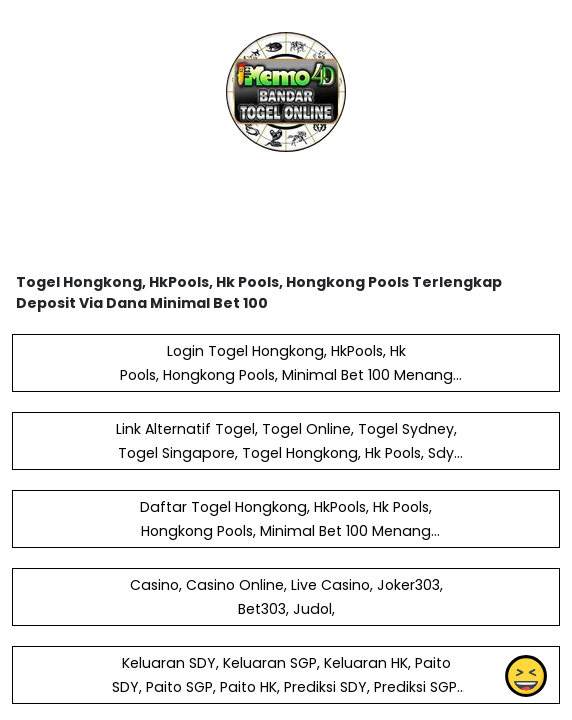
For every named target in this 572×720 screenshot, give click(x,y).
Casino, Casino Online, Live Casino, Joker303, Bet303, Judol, (286, 597)
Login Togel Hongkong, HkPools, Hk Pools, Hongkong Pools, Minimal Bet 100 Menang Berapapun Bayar (286, 375)
